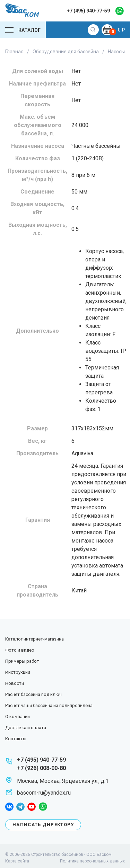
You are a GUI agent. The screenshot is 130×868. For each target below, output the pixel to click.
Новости (15, 683)
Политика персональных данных (92, 861)
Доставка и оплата (26, 728)
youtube (32, 807)
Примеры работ (22, 661)
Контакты (16, 739)
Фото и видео (20, 650)
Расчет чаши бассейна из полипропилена (49, 705)
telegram (20, 807)
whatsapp (119, 11)
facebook (9, 807)
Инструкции (18, 672)
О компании (18, 717)
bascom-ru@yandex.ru (44, 793)
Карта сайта (17, 861)
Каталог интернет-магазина (34, 639)
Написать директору (43, 825)
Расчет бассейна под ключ (33, 694)
